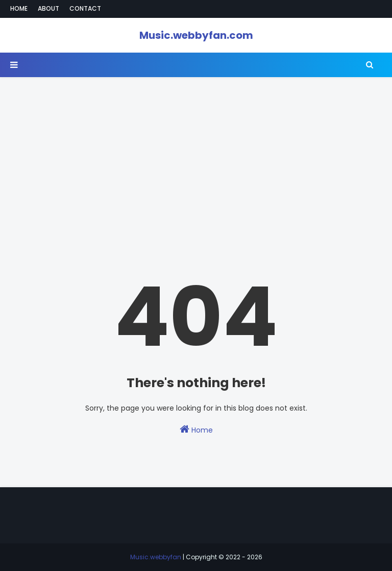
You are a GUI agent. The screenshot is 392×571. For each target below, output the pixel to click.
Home (19, 8)
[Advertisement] (196, 149)
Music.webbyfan (156, 557)
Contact (85, 8)
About (48, 8)
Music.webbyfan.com (196, 35)
